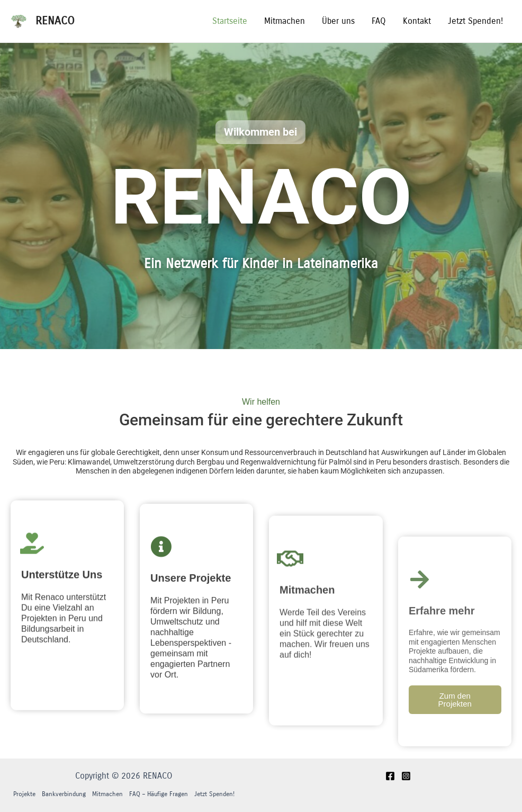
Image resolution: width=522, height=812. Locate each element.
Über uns (338, 21)
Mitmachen (285, 21)
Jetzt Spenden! (475, 21)
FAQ (379, 21)
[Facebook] (390, 776)
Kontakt (417, 21)
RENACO (55, 21)
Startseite (230, 21)
